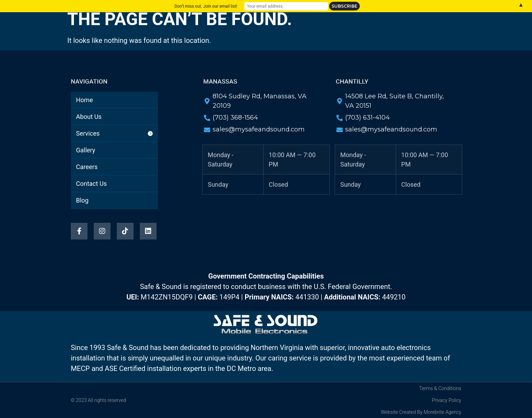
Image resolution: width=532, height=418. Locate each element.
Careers (316, 21)
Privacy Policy (447, 400)
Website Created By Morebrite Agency (421, 412)
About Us (198, 21)
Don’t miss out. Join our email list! (206, 6)
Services (240, 21)
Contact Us (359, 21)
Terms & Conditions (440, 388)
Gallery (278, 21)
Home (161, 21)
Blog (264, 37)
